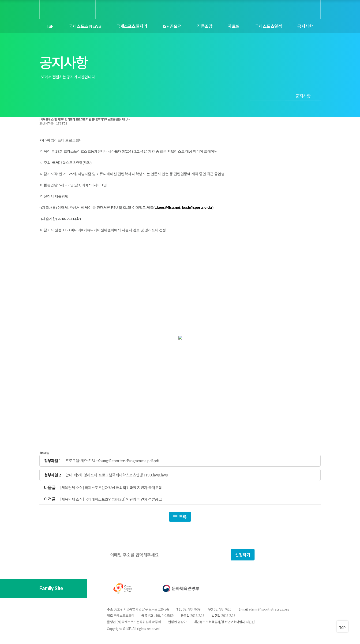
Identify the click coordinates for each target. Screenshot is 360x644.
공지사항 (305, 26)
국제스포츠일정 (268, 26)
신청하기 (243, 555)
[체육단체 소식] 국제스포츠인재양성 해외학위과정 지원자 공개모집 (111, 487)
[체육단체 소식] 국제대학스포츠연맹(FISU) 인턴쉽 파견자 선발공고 (111, 499)
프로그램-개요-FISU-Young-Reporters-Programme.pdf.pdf (112, 461)
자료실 (234, 26)
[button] (72, 588)
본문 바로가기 (0, 0)
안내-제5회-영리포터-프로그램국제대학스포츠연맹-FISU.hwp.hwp (117, 475)
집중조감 (205, 26)
